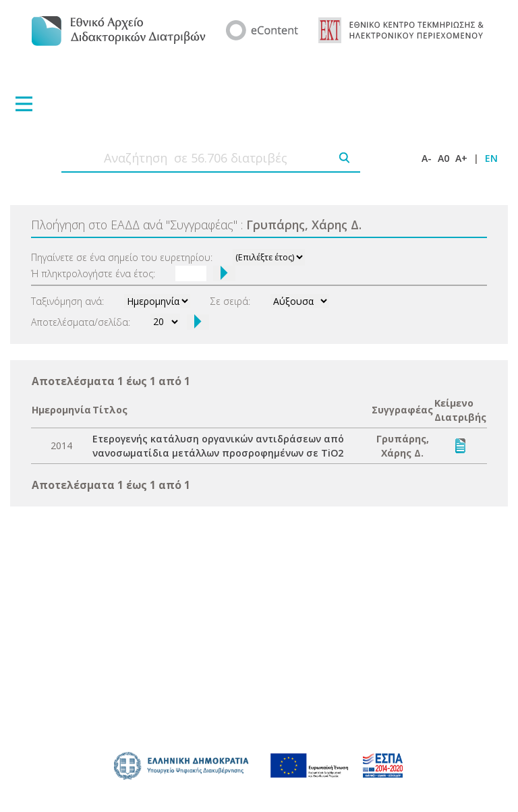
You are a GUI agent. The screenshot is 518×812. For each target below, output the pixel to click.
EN (491, 158)
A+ (461, 158)
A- (427, 158)
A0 (443, 158)
